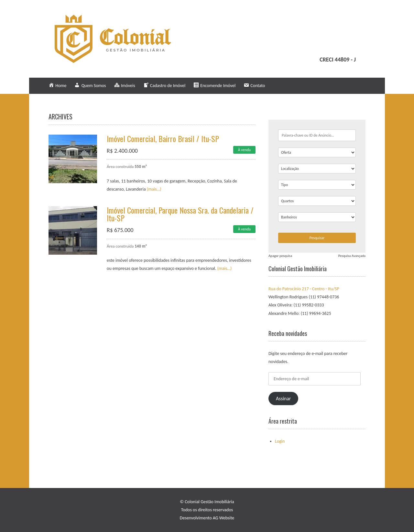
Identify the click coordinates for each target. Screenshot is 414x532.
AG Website (223, 518)
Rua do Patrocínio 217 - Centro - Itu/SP (304, 289)
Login (280, 441)
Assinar (283, 399)
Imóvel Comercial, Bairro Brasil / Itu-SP (163, 139)
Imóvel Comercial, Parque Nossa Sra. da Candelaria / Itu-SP (180, 214)
